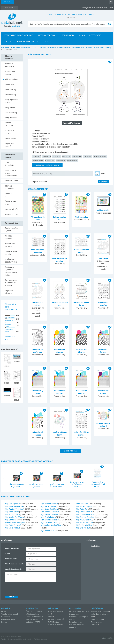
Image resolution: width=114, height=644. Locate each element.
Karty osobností (11, 118)
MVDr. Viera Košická (84, 525)
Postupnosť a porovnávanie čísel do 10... (97, 484)
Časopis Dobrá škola (34, 611)
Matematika (52, 48)
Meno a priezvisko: (12, 549)
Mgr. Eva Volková (83, 528)
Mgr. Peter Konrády (48, 531)
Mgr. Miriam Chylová (84, 506)
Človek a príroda (12, 181)
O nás (82, 35)
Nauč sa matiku (97, 619)
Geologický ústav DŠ (56, 619)
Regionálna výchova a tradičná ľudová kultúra (11, 271)
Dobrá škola (68, 35)
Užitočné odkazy (32, 614)
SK (111, 2)
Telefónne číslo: (11, 559)
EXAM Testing (53, 622)
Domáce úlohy (11, 138)
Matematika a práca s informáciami (11, 173)
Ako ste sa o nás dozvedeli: (15, 564)
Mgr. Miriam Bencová (84, 522)
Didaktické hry (11, 90)
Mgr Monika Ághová (84, 512)
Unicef (50, 617)
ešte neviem (9, 321)
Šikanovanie (74, 614)
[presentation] (24, 588)
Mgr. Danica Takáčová (49, 514)
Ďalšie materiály (71, 451)
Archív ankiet (9, 340)
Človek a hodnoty (9, 195)
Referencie (95, 35)
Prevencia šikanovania (100, 611)
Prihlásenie (8, 2)
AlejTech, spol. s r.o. (41, 639)
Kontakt (47, 42)
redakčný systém (22, 639)
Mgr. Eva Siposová (13, 504)
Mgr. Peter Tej (82, 509)
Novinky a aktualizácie (10, 65)
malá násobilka (77, 156)
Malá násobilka (81, 217)
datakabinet (95, 546)
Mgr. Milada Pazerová (49, 504)
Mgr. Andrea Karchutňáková (52, 525)
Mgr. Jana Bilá (11, 520)
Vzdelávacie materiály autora (47, 165)
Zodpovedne (96, 622)
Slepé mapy (10, 84)
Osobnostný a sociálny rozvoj (11, 261)
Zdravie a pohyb (11, 214)
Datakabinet (5, 48)
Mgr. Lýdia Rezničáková (50, 520)
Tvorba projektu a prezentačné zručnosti (11, 283)
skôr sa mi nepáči (8, 325)
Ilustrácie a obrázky (9, 132)
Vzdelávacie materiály (10, 614)
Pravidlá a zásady (76, 622)
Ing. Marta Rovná (12, 512)
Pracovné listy (11, 95)
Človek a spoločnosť (9, 187)
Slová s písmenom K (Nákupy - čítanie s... (77, 484)
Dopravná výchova (9, 292)
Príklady (94, 625)
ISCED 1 (35, 48)
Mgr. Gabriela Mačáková (86, 514)
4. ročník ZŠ (43, 48)
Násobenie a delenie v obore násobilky (71, 48)
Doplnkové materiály (9, 145)
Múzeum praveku (54, 625)
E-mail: (8, 554)
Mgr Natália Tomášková (14, 517)
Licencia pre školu (48, 35)
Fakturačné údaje (8, 619)
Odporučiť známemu (72, 123)
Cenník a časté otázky (27, 42)
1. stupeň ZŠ (37, 156)
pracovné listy (50, 160)
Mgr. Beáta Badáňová (49, 509)
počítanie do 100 (38, 160)
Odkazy (7, 42)
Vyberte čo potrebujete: (14, 569)
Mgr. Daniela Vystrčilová (15, 509)
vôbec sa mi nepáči (9, 331)
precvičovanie (61, 160)
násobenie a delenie (100, 156)
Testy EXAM (10, 107)
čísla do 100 (66, 156)
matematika (87, 156)
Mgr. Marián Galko (12, 514)
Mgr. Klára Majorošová (50, 522)
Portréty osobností (9, 124)
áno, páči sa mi (10, 317)
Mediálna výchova (9, 237)
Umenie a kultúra (12, 209)
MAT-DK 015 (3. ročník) (43, 174)
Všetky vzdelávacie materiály (18, 35)
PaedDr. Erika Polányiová (15, 522)
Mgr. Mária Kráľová (48, 506)
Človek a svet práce (10, 203)
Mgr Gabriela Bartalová (85, 517)
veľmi (7, 314)
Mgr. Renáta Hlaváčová (50, 512)
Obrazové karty (11, 113)
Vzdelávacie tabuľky (10, 73)
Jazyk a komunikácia (10, 164)
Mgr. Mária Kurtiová (84, 520)
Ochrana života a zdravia (12, 253)
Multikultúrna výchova (10, 245)
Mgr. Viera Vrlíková (13, 528)
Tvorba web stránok (8, 639)
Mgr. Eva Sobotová (48, 517)
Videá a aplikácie (12, 79)
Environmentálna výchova (12, 229)
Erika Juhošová (82, 504)
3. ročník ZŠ (47, 156)
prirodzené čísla (72, 160)
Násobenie (103, 258)
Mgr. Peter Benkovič (13, 525)
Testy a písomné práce (12, 101)
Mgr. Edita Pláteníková (14, 506)
